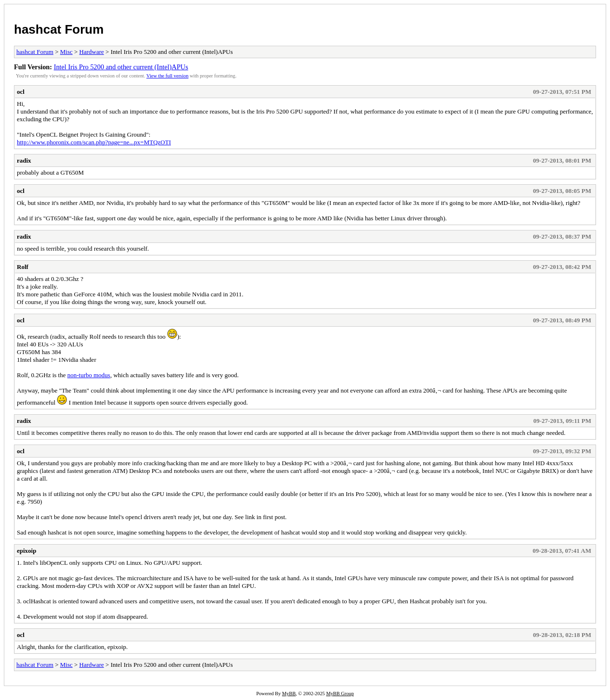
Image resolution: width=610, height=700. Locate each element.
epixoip (26, 551)
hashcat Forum (59, 29)
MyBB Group (340, 694)
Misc (66, 52)
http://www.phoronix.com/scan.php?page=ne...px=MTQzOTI (94, 142)
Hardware (92, 52)
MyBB (289, 694)
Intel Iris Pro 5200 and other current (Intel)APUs (121, 67)
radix (24, 160)
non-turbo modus (89, 375)
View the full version (167, 76)
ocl (21, 92)
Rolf (23, 267)
